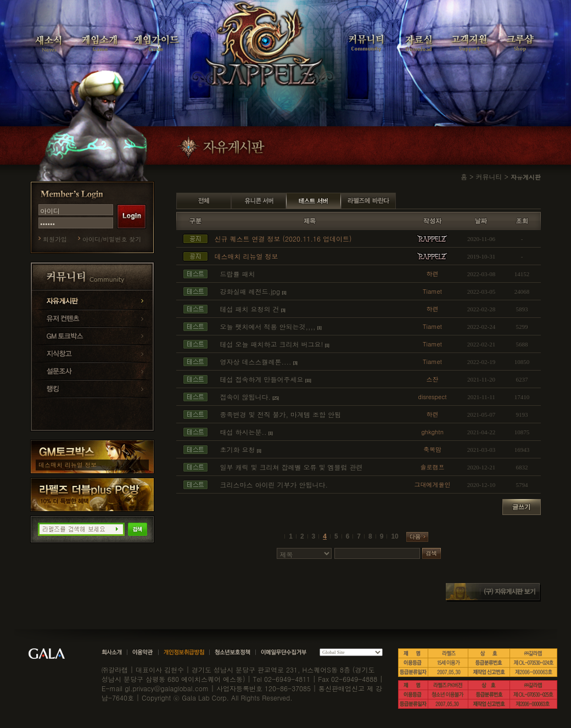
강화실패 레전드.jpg (250, 291)
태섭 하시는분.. (243, 432)
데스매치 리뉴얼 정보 (68, 465)
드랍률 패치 (238, 274)
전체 (204, 201)
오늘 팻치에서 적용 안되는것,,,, (268, 326)
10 (394, 536)
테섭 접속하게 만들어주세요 (262, 379)
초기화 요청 (238, 449)
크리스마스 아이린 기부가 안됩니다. (274, 485)
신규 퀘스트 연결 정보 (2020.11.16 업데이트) (283, 239)
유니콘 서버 (259, 201)
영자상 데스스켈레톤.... (256, 362)
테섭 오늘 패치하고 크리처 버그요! (272, 344)
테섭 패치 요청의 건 (250, 309)
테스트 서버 (314, 201)
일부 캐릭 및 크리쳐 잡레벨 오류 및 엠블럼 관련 (292, 467)
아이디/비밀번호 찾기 (112, 239)
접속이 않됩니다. (246, 397)
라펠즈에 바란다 (368, 201)
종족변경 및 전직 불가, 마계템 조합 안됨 (281, 414)
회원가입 (55, 239)
